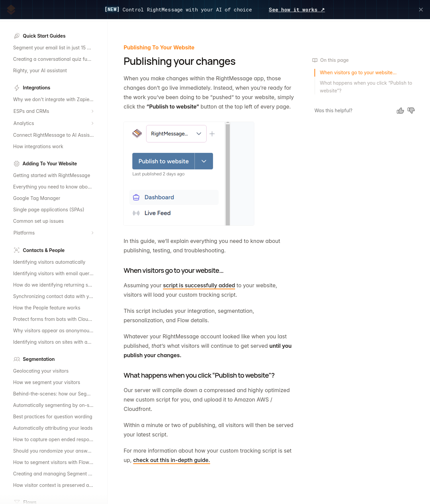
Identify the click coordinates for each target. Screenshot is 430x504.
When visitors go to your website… (358, 72)
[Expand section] (92, 111)
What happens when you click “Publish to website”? (366, 87)
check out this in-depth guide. (171, 460)
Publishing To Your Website (159, 47)
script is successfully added (199, 285)
